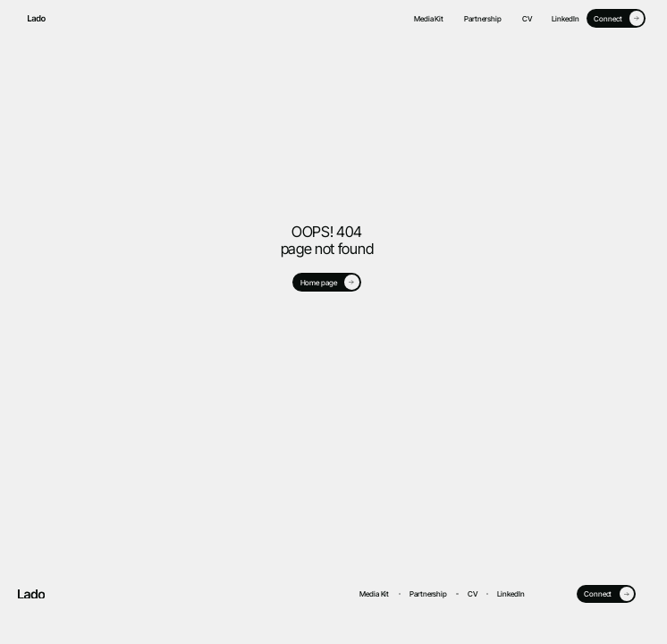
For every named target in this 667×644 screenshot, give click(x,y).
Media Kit (429, 19)
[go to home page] (32, 18)
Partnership (483, 19)
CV (527, 19)
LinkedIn (565, 19)
